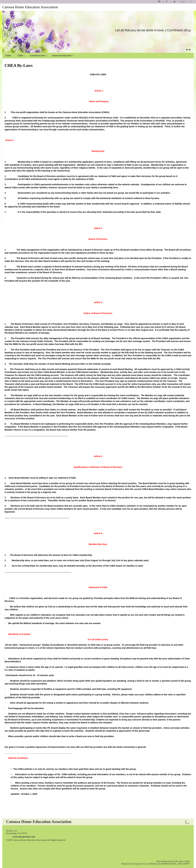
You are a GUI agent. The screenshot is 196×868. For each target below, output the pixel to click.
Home (8, 56)
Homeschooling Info (63, 56)
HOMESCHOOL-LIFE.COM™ (175, 864)
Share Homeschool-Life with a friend (173, 861)
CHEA (21, 56)
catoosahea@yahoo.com (24, 837)
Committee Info (39, 56)
